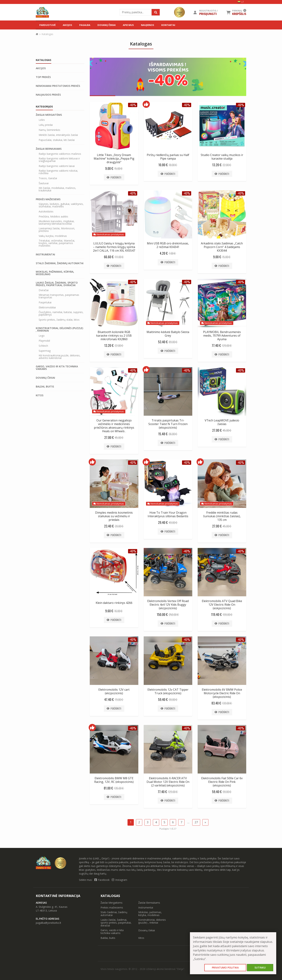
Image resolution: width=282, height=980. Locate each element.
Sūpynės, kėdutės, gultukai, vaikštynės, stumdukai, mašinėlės (61, 205)
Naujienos (148, 25)
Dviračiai (44, 290)
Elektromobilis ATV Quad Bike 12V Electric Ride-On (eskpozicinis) (222, 605)
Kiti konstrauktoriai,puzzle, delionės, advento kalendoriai (60, 357)
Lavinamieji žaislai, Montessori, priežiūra (57, 230)
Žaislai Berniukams (49, 149)
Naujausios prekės (48, 95)
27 (196, 822)
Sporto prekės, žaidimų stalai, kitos (59, 320)
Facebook (102, 880)
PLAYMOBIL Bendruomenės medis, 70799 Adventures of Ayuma (222, 336)
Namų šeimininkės (49, 130)
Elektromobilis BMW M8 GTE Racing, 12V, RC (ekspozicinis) (114, 780)
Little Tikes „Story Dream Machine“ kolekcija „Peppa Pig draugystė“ (114, 159)
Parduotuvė (47, 25)
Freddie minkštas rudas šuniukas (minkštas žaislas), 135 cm (222, 516)
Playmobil (44, 341)
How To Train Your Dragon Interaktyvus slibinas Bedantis (168, 514)
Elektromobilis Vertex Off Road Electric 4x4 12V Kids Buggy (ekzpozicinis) (168, 605)
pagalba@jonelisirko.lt (48, 923)
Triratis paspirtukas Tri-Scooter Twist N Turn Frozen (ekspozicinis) (168, 424)
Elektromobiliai (47, 307)
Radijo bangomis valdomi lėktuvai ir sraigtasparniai (59, 160)
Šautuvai (44, 183)
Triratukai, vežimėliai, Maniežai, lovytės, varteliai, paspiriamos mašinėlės (57, 243)
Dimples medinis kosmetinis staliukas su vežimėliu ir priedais (114, 516)
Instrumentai (45, 254)
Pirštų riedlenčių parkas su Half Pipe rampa (168, 157)
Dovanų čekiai (107, 25)
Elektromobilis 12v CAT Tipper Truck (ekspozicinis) (168, 691)
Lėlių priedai (46, 125)
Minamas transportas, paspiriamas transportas (59, 296)
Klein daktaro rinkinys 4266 (114, 603)
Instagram (119, 880)
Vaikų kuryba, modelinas (53, 236)
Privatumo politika (225, 968)
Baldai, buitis (45, 387)
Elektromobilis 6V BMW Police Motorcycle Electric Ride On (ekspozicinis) (222, 693)
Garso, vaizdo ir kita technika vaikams (57, 368)
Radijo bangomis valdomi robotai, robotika (58, 172)
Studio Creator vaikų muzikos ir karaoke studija (222, 157)
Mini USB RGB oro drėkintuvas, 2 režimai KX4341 (168, 245)
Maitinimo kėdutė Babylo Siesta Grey (168, 334)
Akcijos (67, 25)
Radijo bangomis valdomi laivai (57, 166)
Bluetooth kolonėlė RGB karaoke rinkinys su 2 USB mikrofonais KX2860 (114, 336)
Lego (42, 336)
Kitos (40, 395)
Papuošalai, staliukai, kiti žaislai (57, 140)
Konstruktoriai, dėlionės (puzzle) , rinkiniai (59, 329)
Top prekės (43, 77)
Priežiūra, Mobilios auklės (53, 217)
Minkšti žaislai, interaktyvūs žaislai (58, 135)
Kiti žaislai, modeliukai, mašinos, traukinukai (57, 189)
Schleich (43, 346)
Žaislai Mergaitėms (49, 115)
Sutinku (260, 968)
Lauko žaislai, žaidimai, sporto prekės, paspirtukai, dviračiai (57, 284)
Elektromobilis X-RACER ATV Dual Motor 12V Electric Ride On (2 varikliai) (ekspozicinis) (168, 782)
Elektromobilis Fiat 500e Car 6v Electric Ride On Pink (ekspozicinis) (222, 782)
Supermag (45, 351)
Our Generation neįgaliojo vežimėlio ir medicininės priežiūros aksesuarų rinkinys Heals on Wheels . (114, 426)
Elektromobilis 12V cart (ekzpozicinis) (114, 691)
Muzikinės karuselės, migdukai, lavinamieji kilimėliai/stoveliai (57, 222)
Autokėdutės (46, 212)
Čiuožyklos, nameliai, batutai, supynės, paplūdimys (61, 313)
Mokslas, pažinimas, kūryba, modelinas (55, 273)
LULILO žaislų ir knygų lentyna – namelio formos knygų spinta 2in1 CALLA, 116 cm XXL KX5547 (114, 247)
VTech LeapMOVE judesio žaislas (222, 422)
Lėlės (42, 120)
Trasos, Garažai (48, 178)
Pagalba (85, 25)
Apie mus (128, 25)
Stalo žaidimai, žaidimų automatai (60, 263)
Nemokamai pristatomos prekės (58, 86)
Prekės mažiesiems (48, 199)
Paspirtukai (45, 302)
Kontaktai (168, 25)
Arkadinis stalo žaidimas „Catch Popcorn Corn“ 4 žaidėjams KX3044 (222, 247)
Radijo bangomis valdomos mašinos (60, 154)
